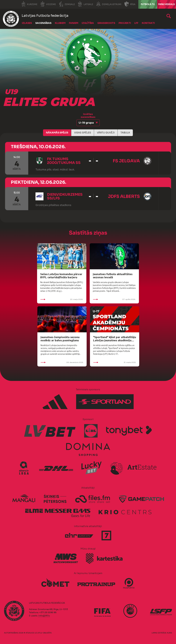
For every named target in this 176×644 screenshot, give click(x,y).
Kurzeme (29, 4)
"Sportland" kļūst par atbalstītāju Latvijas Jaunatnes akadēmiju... (115, 339)
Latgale (85, 4)
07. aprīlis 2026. (114, 299)
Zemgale (67, 4)
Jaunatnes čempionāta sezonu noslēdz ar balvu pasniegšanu (60, 339)
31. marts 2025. (115, 362)
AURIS (169, 633)
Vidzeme (48, 4)
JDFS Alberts (124, 196)
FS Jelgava (126, 161)
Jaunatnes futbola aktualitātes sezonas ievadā (113, 276)
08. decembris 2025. (62, 362)
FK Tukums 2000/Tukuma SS (64, 161)
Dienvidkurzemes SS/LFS (65, 196)
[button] (88, 123)
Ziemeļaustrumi (109, 4)
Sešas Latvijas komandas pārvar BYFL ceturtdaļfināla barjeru (61, 276)
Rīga (130, 4)
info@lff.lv (44, 616)
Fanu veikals (167, 4)
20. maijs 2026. (62, 299)
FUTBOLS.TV (148, 4)
